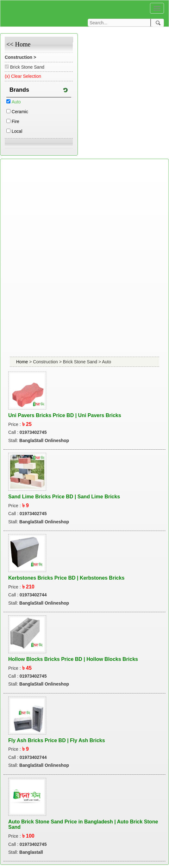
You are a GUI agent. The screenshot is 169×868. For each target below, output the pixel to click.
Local (17, 131)
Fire (16, 121)
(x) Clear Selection (23, 76)
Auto (16, 102)
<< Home (18, 44)
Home (23, 362)
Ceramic (20, 112)
